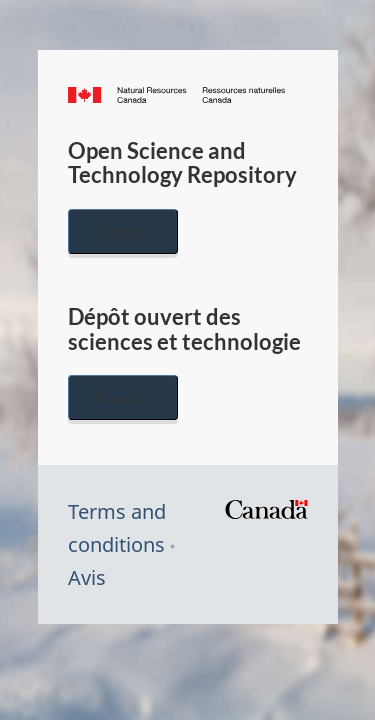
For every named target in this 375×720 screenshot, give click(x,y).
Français (123, 397)
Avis (87, 577)
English (123, 231)
